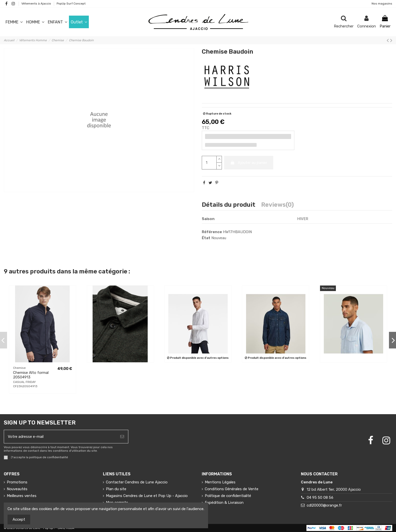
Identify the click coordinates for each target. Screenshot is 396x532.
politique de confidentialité (49, 457)
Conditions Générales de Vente (232, 489)
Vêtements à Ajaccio (37, 4)
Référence (212, 232)
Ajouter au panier (249, 163)
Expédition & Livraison (224, 503)
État (206, 238)
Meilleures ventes (22, 496)
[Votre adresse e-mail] (60, 437)
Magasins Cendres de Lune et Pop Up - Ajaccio (147, 496)
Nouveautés (17, 489)
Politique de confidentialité (228, 496)
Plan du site (116, 489)
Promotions (17, 482)
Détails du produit (229, 205)
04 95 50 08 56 (320, 498)
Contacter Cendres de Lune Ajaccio (137, 482)
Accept (19, 519)
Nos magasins (382, 4)
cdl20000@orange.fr (324, 505)
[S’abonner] (122, 437)
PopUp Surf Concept (71, 4)
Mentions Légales (220, 482)
